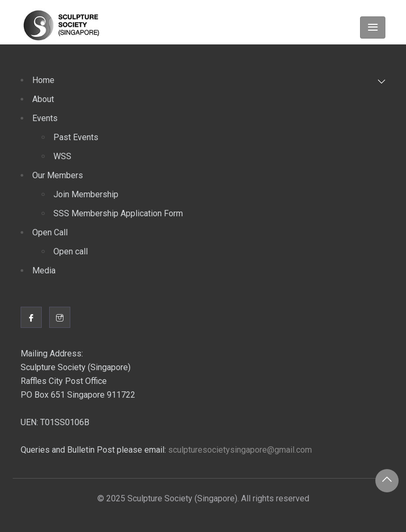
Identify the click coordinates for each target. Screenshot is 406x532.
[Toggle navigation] (373, 27)
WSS (62, 156)
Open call (71, 251)
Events (45, 118)
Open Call (50, 232)
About (43, 99)
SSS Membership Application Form (118, 213)
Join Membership (86, 194)
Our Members (58, 175)
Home (43, 80)
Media (44, 270)
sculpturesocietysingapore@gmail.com (240, 450)
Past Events (76, 137)
